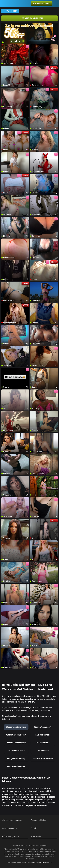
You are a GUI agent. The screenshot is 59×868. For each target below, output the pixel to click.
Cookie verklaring (9, 828)
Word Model (36, 836)
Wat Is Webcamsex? (43, 727)
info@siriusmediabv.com (42, 862)
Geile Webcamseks (16, 751)
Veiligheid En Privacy (16, 758)
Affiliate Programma (11, 836)
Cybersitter (30, 859)
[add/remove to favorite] (3, 47)
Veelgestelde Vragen (16, 766)
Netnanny (49, 856)
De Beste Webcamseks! (43, 758)
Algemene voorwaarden (12, 820)
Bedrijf (34, 828)
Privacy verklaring (38, 820)
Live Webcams (43, 751)
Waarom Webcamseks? (16, 735)
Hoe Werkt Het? (43, 743)
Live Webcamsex (43, 735)
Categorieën (10, 11)
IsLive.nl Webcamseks (16, 743)
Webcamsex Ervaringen (16, 727)
